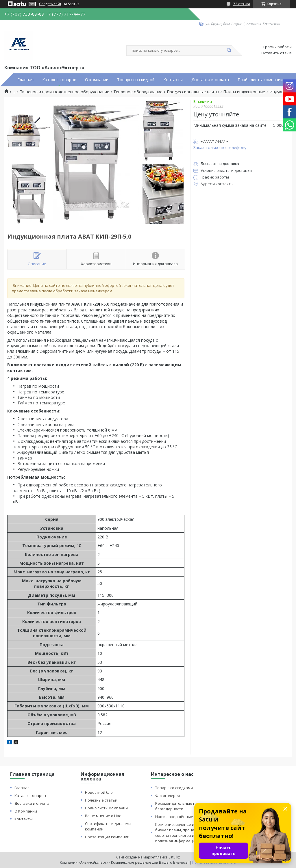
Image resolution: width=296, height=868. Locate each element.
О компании (97, 80)
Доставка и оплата (210, 80)
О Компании (26, 811)
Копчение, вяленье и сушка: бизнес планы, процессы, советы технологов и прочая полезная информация (182, 833)
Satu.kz (174, 857)
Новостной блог (100, 792)
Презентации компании (107, 837)
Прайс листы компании (260, 80)
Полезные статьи (101, 800)
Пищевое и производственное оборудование (64, 92)
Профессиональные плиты (193, 92)
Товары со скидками (174, 788)
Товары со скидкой (136, 80)
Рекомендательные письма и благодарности (183, 806)
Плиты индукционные (244, 92)
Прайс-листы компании (106, 808)
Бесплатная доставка (220, 164)
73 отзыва (242, 4)
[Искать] (229, 51)
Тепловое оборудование (138, 92)
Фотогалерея (168, 795)
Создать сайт (50, 4)
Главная (25, 80)
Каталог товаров (59, 80)
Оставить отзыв (276, 53)
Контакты (173, 80)
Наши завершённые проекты (183, 817)
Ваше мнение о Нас (103, 816)
